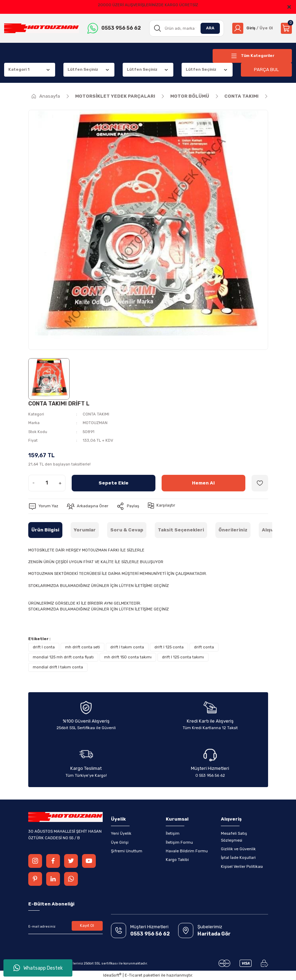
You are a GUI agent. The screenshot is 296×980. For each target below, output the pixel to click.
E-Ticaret (134, 975)
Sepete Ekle (114, 483)
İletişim (173, 833)
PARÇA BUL (266, 70)
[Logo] (42, 28)
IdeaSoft (112, 975)
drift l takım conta (127, 647)
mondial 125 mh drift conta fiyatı (63, 657)
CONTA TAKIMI (96, 414)
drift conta (204, 647)
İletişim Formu (179, 842)
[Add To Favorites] (260, 483)
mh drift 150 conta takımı (128, 657)
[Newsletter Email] (65, 927)
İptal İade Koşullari (238, 857)
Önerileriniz (233, 530)
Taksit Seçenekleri (181, 530)
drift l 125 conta (169, 647)
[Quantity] (47, 483)
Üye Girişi (120, 842)
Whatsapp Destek (38, 968)
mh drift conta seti (83, 647)
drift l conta (44, 647)
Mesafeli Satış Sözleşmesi (234, 837)
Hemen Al (203, 483)
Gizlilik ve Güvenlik (238, 849)
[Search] (187, 28)
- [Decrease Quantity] (33, 483)
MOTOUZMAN (95, 423)
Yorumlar (85, 530)
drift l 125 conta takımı (183, 657)
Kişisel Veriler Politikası (242, 866)
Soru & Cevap (127, 530)
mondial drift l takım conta (58, 667)
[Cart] (286, 28)
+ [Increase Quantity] (60, 483)
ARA (210, 28)
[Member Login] (252, 28)
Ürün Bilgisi (45, 530)
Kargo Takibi (177, 860)
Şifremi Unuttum (127, 851)
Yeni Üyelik (121, 833)
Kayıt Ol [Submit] (87, 925)
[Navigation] (252, 56)
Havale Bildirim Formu (187, 851)
